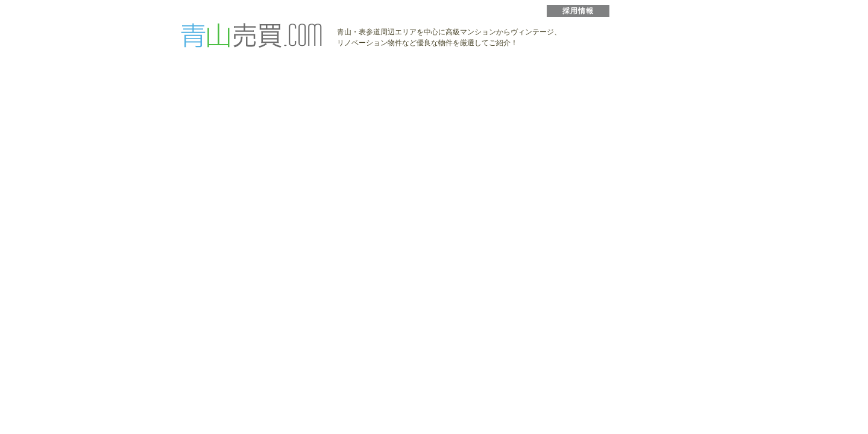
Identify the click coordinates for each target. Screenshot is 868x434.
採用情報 (578, 11)
